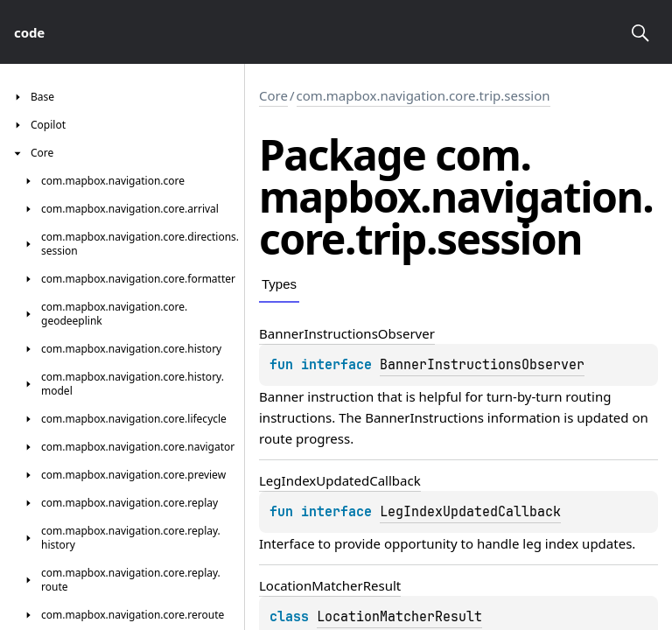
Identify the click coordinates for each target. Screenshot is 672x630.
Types (279, 284)
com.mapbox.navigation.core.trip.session (423, 95)
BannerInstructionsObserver (482, 365)
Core (273, 95)
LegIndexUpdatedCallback (470, 512)
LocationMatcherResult (399, 617)
